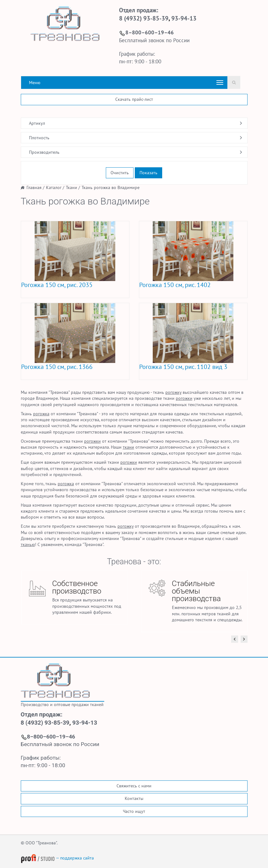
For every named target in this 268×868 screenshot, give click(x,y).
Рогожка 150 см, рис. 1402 (175, 285)
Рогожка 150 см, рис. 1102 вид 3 (183, 367)
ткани (128, 447)
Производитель (44, 152)
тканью (28, 544)
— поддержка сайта (57, 858)
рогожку (173, 392)
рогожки (184, 398)
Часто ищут (134, 811)
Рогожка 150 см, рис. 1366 (57, 367)
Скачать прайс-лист (134, 99)
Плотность (39, 138)
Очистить (120, 173)
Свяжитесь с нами (134, 786)
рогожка (41, 414)
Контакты (134, 798)
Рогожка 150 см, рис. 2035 (57, 285)
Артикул (37, 123)
